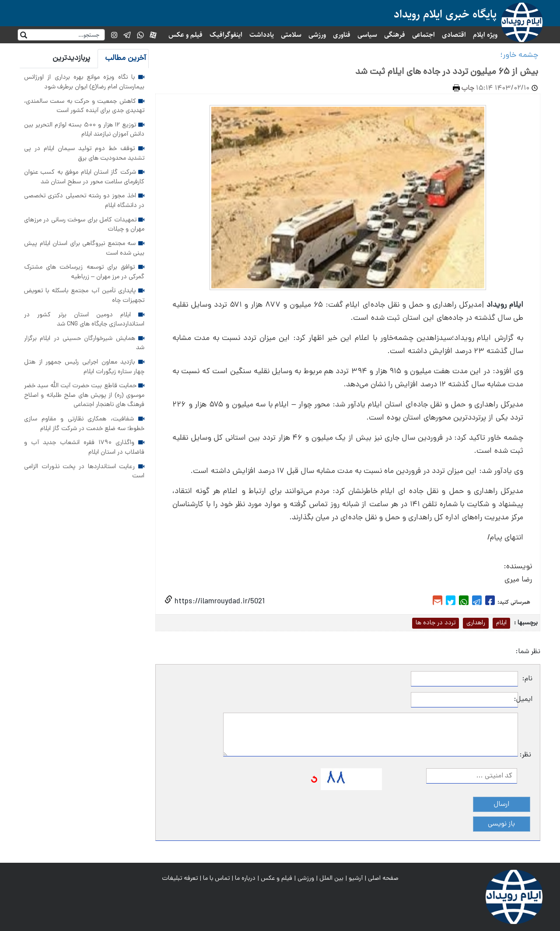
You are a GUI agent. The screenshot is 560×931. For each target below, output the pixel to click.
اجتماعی (423, 35)
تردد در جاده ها (436, 623)
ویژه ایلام (485, 35)
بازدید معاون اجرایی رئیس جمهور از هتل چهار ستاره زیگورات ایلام (84, 367)
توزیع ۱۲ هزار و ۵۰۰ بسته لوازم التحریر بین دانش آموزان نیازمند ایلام (84, 130)
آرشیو (356, 878)
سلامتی (291, 35)
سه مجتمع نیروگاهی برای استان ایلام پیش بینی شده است (84, 248)
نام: (527, 679)
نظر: (525, 755)
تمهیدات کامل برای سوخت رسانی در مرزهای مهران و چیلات (84, 225)
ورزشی (317, 35)
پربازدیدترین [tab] (71, 58)
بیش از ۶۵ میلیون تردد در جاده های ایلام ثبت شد (447, 72)
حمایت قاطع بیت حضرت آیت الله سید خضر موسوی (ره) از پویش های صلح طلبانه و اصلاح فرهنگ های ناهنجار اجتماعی (84, 395)
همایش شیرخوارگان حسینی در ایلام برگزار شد (84, 343)
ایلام (501, 623)
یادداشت (262, 35)
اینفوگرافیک (226, 35)
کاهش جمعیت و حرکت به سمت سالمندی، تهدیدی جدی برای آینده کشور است (84, 106)
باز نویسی (501, 824)
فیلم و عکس (185, 35)
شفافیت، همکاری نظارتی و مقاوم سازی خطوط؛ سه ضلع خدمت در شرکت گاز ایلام (84, 424)
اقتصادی (454, 35)
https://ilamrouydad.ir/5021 (219, 602)
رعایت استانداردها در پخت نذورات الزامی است (84, 472)
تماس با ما (216, 878)
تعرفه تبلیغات (180, 878)
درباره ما (245, 878)
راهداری (476, 623)
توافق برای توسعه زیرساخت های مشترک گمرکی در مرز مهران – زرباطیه (84, 272)
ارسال (502, 805)
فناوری (342, 35)
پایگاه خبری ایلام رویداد (445, 14)
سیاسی (367, 35)
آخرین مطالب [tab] (126, 58)
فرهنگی (395, 35)
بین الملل (331, 878)
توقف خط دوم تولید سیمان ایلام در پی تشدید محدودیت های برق (84, 154)
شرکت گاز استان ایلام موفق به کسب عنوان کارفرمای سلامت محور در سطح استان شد (84, 177)
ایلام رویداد (505, 305)
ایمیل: (525, 700)
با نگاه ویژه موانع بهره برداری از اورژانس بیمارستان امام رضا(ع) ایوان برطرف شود (84, 82)
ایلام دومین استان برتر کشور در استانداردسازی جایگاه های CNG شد (84, 320)
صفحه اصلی (383, 878)
